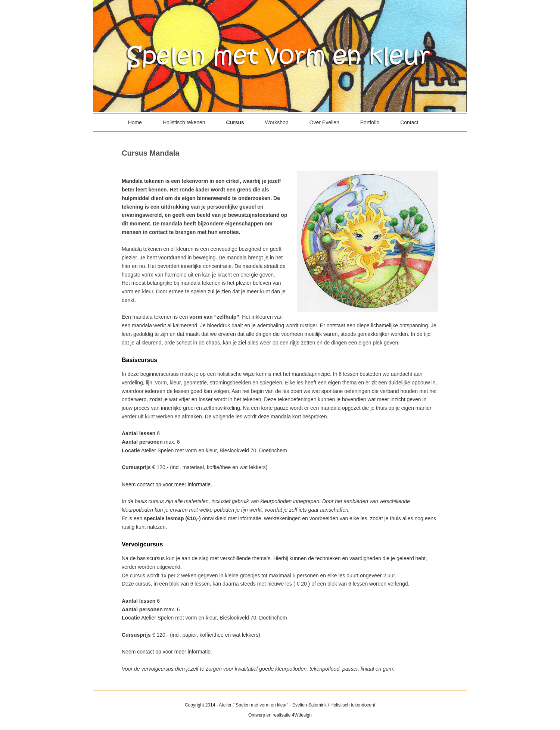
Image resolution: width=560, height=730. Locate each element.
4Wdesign (302, 715)
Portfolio (370, 122)
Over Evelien (324, 122)
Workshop (277, 122)
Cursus (235, 122)
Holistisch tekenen (184, 122)
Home (135, 122)
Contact (409, 122)
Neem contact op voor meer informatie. (167, 484)
